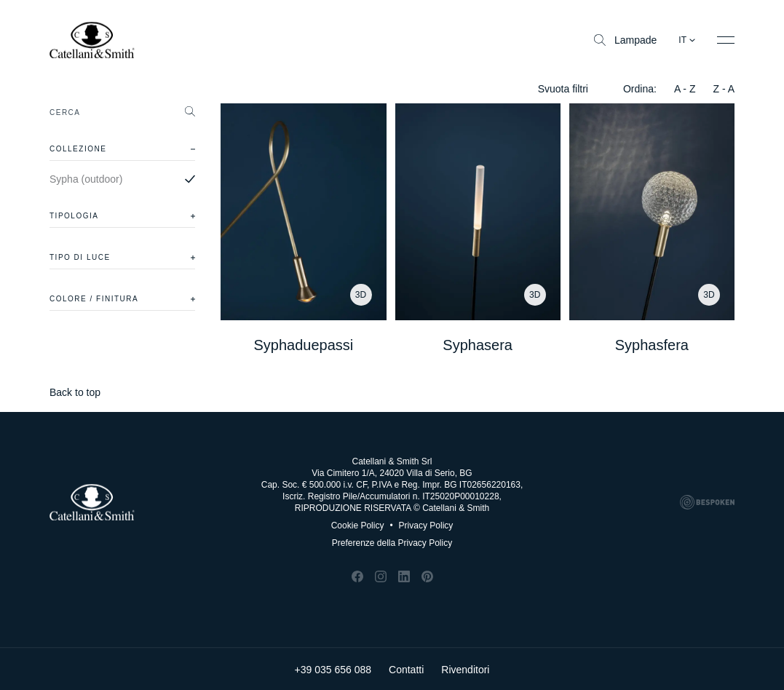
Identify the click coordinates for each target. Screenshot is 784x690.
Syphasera (478, 345)
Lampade (625, 40)
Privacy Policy (421, 526)
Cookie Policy (358, 526)
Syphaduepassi (303, 345)
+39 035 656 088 (333, 668)
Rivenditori (465, 668)
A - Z (685, 89)
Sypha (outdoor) (86, 179)
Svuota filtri (563, 89)
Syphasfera (652, 345)
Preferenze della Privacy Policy (392, 543)
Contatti (406, 668)
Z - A (724, 89)
